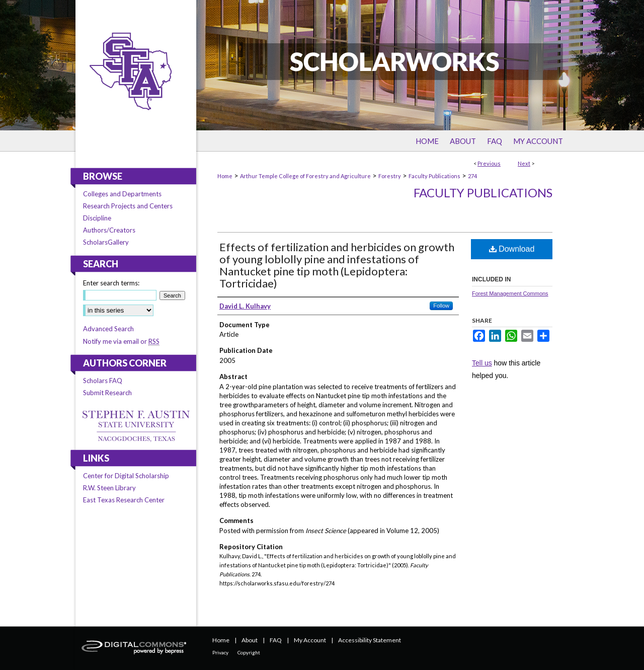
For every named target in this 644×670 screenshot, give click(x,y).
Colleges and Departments (122, 194)
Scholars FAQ (103, 381)
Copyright (249, 652)
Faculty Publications (434, 176)
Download (512, 249)
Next (524, 163)
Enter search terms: (111, 283)
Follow (441, 306)
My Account (310, 640)
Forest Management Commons (510, 293)
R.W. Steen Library (109, 488)
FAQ (276, 640)
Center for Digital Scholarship (126, 476)
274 (472, 176)
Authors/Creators (109, 230)
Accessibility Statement (370, 640)
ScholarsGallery (106, 242)
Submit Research (107, 393)
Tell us (482, 363)
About (250, 640)
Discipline (97, 218)
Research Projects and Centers (128, 206)
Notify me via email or (121, 341)
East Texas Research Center (124, 500)
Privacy (220, 652)
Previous (489, 163)
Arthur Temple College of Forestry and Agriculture (305, 176)
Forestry (390, 176)
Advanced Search (108, 329)
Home (225, 176)
